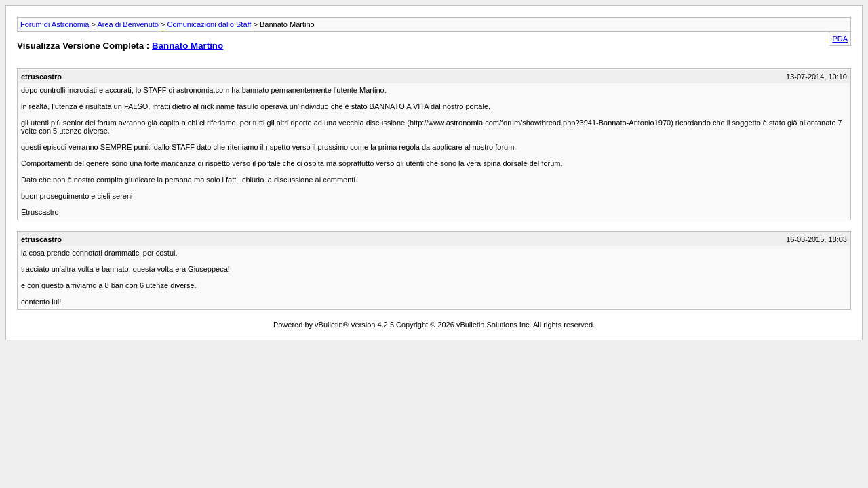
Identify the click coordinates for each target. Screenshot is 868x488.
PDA (840, 39)
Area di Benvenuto (128, 24)
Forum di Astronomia (55, 24)
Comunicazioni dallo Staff (209, 24)
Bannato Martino (188, 46)
